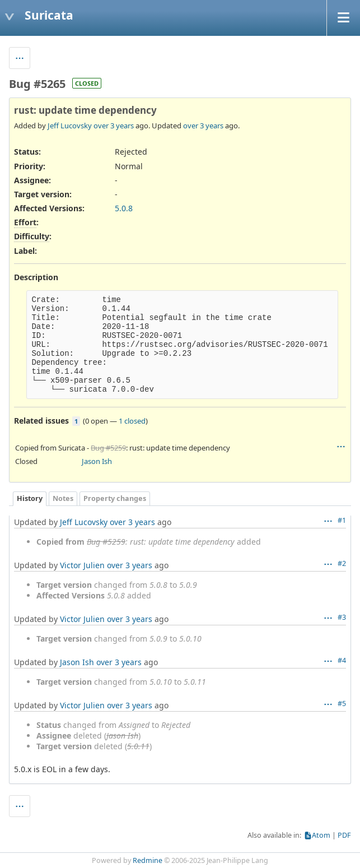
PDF (344, 835)
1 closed (132, 421)
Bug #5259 (108, 448)
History (30, 498)
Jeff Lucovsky (70, 126)
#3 (342, 617)
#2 (342, 563)
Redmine (148, 860)
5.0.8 (124, 208)
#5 (342, 704)
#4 (342, 660)
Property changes (115, 498)
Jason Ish (97, 461)
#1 (342, 520)
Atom (321, 835)
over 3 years (114, 126)
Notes (63, 498)
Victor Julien (82, 565)
